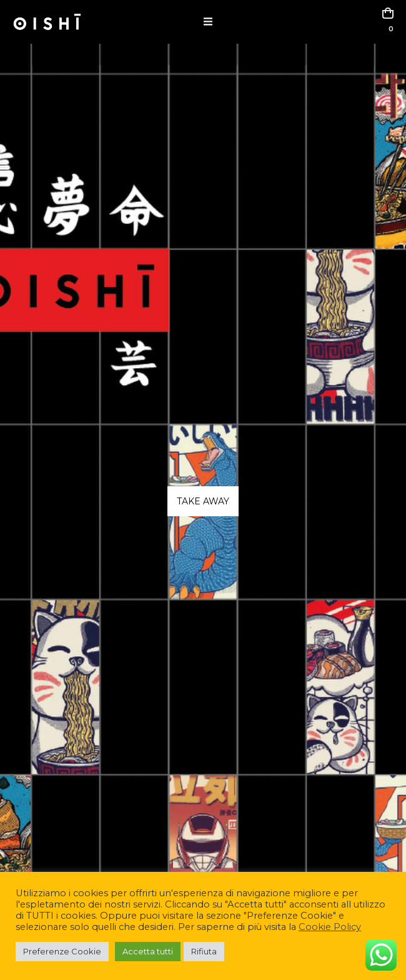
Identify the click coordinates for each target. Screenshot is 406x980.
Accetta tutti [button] (148, 951)
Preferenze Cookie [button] (62, 951)
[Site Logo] (47, 22)
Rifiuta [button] (204, 951)
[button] (208, 22)
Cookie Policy (330, 927)
